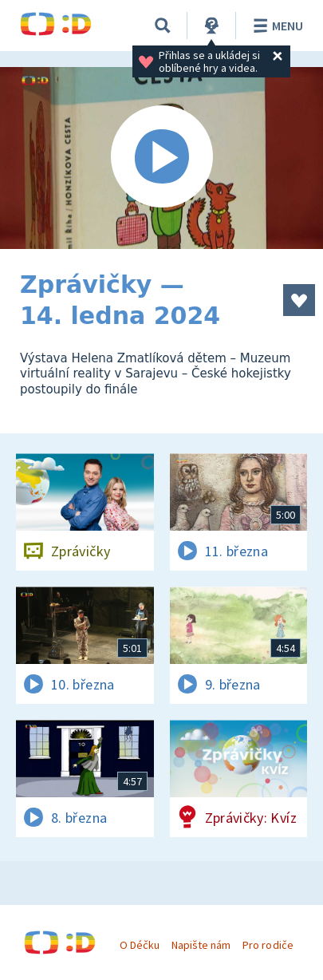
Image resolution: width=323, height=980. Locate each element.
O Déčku (140, 945)
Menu (276, 26)
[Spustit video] (161, 158)
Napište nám (201, 945)
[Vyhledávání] (163, 26)
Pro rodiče (268, 945)
